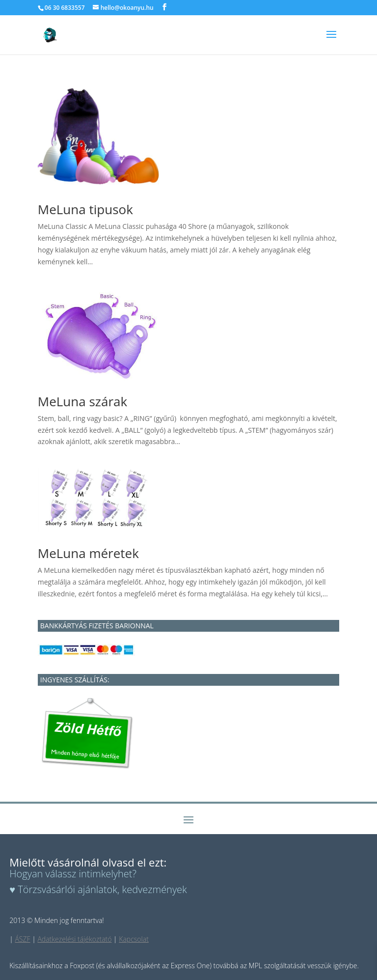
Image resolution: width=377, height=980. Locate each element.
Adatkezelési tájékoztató (74, 939)
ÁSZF (22, 939)
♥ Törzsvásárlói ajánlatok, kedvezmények (98, 889)
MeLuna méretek (88, 553)
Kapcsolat (134, 939)
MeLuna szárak (82, 401)
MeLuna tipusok (85, 209)
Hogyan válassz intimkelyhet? (73, 874)
